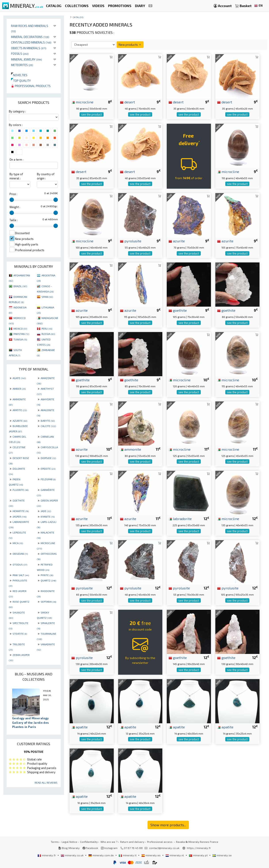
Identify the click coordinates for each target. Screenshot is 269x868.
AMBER (19, 389)
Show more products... (168, 825)
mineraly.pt (199, 855)
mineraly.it (128, 855)
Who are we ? (109, 842)
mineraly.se (222, 855)
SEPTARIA (48, 602)
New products (130, 45)
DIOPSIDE (48, 458)
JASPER (20, 517)
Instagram (109, 848)
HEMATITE (21, 511)
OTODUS (20, 564)
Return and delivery (132, 842)
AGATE (19, 378)
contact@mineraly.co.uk (164, 848)
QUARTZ (48, 580)
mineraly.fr (47, 855)
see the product (92, 114)
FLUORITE (21, 490)
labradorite (180, 519)
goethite (178, 310)
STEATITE (20, 634)
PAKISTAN (21, 334)
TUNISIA (20, 339)
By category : (17, 111)
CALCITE (48, 426)
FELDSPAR (48, 479)
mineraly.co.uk (72, 855)
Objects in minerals (29, 48)
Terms (55, 842)
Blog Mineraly (69, 848)
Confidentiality (89, 842)
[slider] (12, 200)
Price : (13, 194)
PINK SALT (21, 575)
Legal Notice (69, 842)
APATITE (20, 410)
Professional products (31, 86)
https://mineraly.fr (199, 848)
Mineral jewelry (27, 59)
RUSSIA (48, 334)
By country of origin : (46, 176)
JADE (46, 511)
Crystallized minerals (31, 42)
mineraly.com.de (101, 855)
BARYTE (48, 421)
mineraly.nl (175, 855)
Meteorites (22, 65)
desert (127, 102)
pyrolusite (131, 241)
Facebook (90, 848)
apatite (80, 727)
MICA (18, 543)
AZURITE (20, 421)
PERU (47, 329)
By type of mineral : (16, 176)
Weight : (15, 207)
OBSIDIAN (20, 554)
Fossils (20, 54)
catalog (78, 17)
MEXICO (20, 329)
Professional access (160, 842)
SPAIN (47, 297)
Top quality (21, 81)
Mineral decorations (30, 37)
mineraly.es (151, 855)
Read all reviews (46, 783)
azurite (177, 241)
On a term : (16, 160)
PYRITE (47, 575)
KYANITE (48, 517)
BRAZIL (20, 286)
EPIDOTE (48, 469)
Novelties (19, 75)
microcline (82, 102)
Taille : (14, 220)
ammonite (131, 449)
